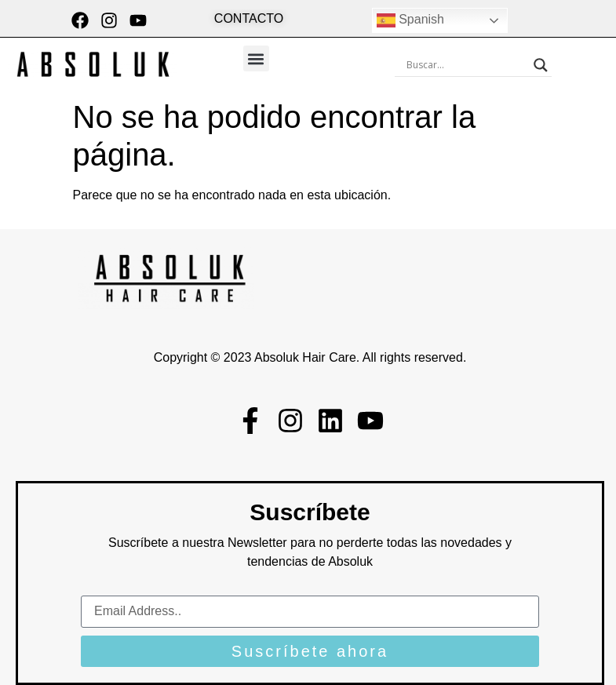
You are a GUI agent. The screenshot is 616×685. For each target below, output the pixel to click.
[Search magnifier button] (541, 65)
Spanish (410, 20)
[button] (256, 58)
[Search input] (466, 65)
